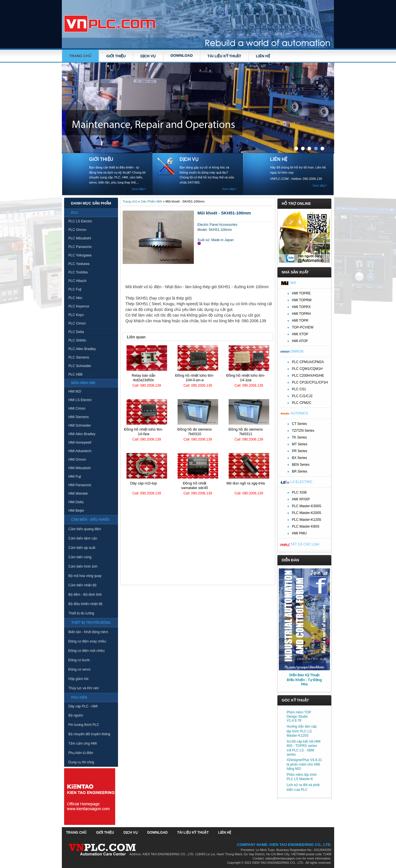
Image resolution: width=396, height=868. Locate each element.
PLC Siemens (79, 357)
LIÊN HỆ (263, 56)
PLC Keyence (79, 306)
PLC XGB (299, 492)
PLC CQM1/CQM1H (307, 369)
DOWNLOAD (182, 55)
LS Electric (301, 482)
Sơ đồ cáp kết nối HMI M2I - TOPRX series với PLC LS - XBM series (304, 748)
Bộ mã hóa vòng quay (85, 576)
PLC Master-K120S (307, 520)
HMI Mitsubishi (80, 468)
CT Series (299, 424)
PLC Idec (75, 298)
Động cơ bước (79, 660)
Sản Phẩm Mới (151, 201)
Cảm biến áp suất (82, 548)
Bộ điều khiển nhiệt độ (85, 604)
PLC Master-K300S (307, 506)
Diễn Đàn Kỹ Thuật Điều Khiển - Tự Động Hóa (305, 680)
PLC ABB (75, 374)
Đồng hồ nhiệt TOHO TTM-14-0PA (143, 432)
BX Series (299, 458)
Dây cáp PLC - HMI (83, 706)
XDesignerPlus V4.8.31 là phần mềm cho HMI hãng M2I (304, 764)
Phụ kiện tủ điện (81, 753)
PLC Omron (77, 230)
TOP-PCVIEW (303, 327)
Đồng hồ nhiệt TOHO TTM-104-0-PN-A (194, 378)
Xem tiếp (138, 189)
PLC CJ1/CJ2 (302, 396)
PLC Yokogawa (80, 255)
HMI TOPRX (301, 307)
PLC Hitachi (77, 281)
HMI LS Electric (80, 400)
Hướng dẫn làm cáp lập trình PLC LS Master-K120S (302, 731)
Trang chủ (80, 56)
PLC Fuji (75, 289)
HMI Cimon (77, 408)
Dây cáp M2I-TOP (144, 483)
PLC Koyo (76, 315)
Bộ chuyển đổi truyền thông (89, 734)
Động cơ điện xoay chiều (87, 641)
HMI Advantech (80, 451)
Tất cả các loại (305, 544)
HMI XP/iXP (301, 499)
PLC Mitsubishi (80, 238)
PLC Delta (76, 332)
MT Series (300, 444)
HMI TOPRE (301, 293)
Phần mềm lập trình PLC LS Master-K (302, 777)
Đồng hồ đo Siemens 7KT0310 (195, 432)
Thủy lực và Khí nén (84, 688)
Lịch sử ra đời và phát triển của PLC (303, 787)
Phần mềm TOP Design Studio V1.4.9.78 (299, 716)
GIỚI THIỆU (116, 56)
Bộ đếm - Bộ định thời (85, 595)
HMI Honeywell (80, 443)
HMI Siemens (79, 417)
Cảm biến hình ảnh (83, 566)
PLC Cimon (77, 323)
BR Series (300, 471)
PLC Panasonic (80, 247)
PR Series (300, 451)
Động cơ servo (79, 669)
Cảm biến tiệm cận (83, 538)
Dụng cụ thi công (81, 762)
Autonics (299, 413)
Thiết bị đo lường (81, 613)
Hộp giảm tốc (79, 679)
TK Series (299, 437)
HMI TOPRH (301, 314)
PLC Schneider (80, 366)
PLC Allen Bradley (82, 349)
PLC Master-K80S (306, 526)
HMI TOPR (300, 321)
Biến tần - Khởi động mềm (88, 632)
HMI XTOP (300, 334)
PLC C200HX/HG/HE (308, 376)
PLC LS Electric (80, 221)
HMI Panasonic (80, 485)
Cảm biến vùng (80, 557)
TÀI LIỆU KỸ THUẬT (224, 56)
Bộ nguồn (76, 715)
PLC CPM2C (302, 403)
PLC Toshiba (78, 272)
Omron (297, 351)
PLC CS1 (299, 389)
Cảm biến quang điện (85, 529)
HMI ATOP (300, 341)
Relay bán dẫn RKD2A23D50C (144, 378)
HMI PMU (299, 533)
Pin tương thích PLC (84, 725)
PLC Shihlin (77, 340)
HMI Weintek (78, 494)
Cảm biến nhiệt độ (82, 585)
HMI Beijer (76, 511)
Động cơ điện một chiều (87, 651)
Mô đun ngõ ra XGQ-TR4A (246, 483)
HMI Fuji (75, 477)
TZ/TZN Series (303, 431)
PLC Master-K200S (307, 513)
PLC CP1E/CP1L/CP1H (310, 382)
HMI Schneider (80, 425)
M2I (293, 283)
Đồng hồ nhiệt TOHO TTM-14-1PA (246, 378)
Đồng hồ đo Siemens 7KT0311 (246, 432)
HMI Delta (76, 502)
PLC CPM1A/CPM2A (308, 362)
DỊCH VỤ (148, 56)
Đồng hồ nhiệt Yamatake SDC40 (195, 485)
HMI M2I (75, 391)
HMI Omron (77, 460)
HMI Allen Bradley (82, 434)
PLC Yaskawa (79, 264)
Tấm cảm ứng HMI (83, 743)
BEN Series (301, 465)
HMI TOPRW (302, 300)
